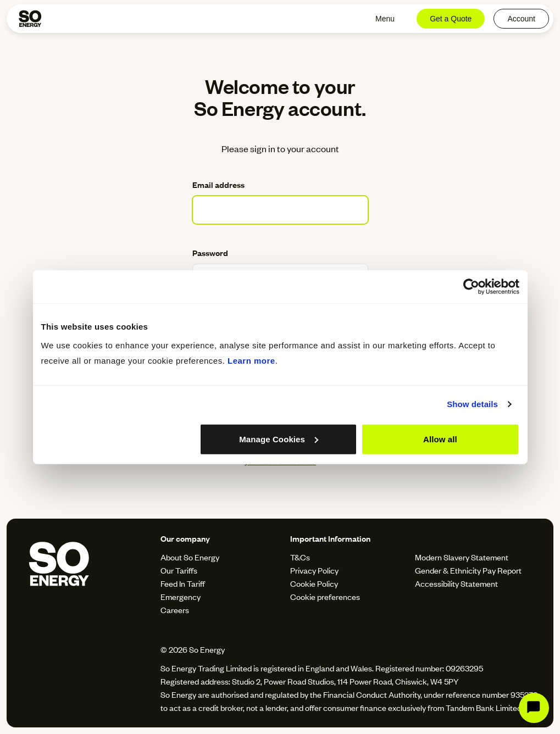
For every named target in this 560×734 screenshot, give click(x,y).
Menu (385, 19)
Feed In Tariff (183, 583)
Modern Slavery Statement (462, 557)
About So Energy (190, 557)
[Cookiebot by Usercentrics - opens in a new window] (471, 287)
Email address (218, 184)
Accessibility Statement (456, 583)
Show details (472, 404)
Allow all (440, 439)
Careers (175, 610)
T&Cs (300, 557)
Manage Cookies (279, 439)
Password (210, 252)
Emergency (181, 596)
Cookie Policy (314, 583)
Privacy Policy (314, 570)
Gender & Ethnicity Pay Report (468, 570)
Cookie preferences (325, 596)
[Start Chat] (534, 708)
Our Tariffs (179, 570)
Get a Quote (451, 19)
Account (521, 19)
